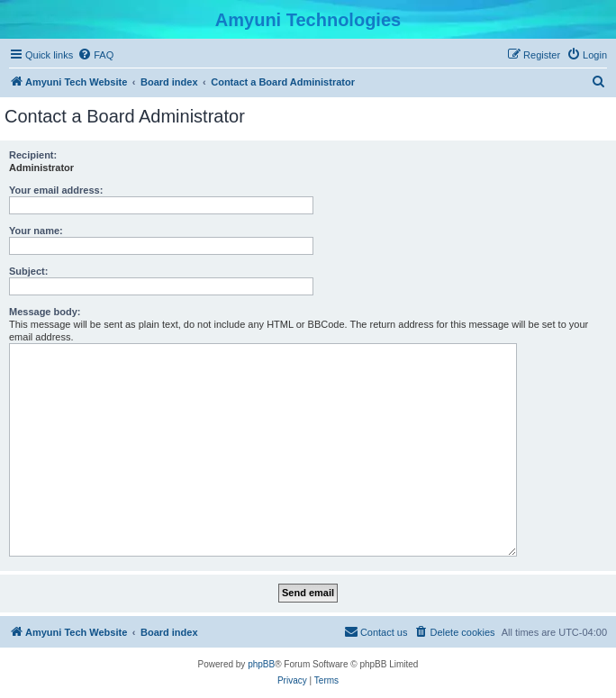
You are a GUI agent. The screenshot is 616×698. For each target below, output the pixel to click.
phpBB (261, 664)
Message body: (45, 312)
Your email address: (56, 190)
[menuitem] (95, 55)
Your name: (36, 231)
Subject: (28, 271)
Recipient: (33, 155)
